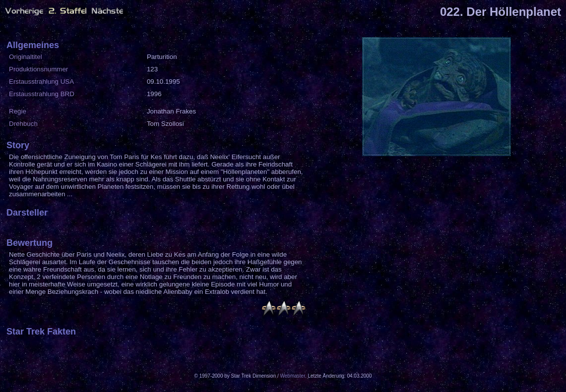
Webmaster (293, 376)
